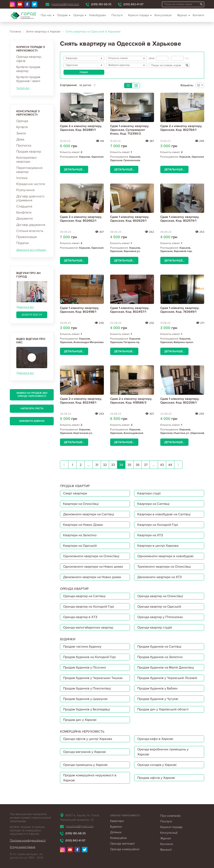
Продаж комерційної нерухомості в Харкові (90, 778)
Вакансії (166, 850)
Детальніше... (74, 169)
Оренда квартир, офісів (29, 59)
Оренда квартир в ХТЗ (80, 617)
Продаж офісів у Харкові (156, 778)
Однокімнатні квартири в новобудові (165, 556)
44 (170, 465)
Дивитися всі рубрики (31, 250)
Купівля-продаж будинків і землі (28, 79)
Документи (25, 219)
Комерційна (118, 838)
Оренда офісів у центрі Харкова (88, 739)
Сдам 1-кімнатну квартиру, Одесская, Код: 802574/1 (180, 219)
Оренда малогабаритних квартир (88, 628)
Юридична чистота (31, 184)
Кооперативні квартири (26, 160)
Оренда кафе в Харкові (155, 739)
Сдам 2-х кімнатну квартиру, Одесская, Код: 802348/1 (81, 401)
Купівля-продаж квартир (28, 69)
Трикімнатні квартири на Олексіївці (164, 567)
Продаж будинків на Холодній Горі (89, 657)
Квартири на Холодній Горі (158, 525)
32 (105, 465)
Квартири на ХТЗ (150, 535)
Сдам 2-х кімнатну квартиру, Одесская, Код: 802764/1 (181, 128)
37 (146, 465)
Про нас (46, 15)
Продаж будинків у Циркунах (85, 699)
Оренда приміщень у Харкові (85, 765)
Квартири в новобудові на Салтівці (164, 514)
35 (129, 465)
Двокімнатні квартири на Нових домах (92, 577)
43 (162, 465)
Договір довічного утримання (30, 198)
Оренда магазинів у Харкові (85, 752)
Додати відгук (32, 315)
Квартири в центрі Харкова (158, 546)
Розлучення (25, 190)
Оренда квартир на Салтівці (84, 596)
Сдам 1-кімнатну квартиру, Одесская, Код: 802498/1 (80, 310)
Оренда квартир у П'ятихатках (160, 617)
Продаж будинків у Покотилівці (87, 688)
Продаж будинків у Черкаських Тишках (93, 678)
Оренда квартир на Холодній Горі (89, 607)
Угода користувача (22, 847)
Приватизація (27, 237)
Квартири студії (149, 493)
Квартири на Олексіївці (81, 504)
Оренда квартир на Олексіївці (160, 596)
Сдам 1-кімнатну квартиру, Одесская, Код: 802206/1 (180, 401)
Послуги (117, 15)
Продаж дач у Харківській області (163, 709)
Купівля (22, 127)
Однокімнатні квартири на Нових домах (93, 567)
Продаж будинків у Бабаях (157, 688)
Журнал (182, 15)
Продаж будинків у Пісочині (85, 667)
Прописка (24, 145)
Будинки (116, 827)
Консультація (163, 15)
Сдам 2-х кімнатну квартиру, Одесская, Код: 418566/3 (131, 401)
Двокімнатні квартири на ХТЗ (159, 577)
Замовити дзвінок (32, 421)
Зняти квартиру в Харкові (43, 32)
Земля (21, 133)
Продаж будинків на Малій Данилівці (166, 667)
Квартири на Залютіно (80, 535)
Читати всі (23, 88)
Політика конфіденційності (28, 840)
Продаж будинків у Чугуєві (158, 699)
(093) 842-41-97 (133, 4)
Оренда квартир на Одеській (159, 607)
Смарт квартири (75, 493)
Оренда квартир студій (155, 628)
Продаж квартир (29, 152)
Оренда (22, 121)
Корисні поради (139, 15)
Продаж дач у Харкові (80, 720)
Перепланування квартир (29, 170)
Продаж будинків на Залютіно (160, 657)
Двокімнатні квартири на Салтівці (89, 514)
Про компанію (170, 816)
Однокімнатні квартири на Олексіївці (91, 556)
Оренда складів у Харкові (157, 765)
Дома (20, 139)
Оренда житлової (122, 844)
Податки (23, 243)
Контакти (198, 15)
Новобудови (97, 15)
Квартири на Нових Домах (83, 525)
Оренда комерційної (125, 849)
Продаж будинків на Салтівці (159, 647)
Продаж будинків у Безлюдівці (87, 709)
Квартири (117, 821)
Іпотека (22, 178)
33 (113, 465)
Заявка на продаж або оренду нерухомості (32, 394)
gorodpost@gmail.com (65, 4)
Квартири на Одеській (80, 546)
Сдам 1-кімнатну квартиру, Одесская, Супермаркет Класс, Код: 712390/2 (130, 130)
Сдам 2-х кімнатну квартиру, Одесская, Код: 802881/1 (81, 128)
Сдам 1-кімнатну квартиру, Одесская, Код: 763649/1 (180, 310)
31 (97, 465)
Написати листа (32, 408)
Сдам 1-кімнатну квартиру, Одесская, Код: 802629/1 (130, 219)
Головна (15, 32)
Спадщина (24, 206)
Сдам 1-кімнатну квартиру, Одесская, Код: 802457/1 (130, 310)
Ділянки (116, 832)
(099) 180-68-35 (101, 4)
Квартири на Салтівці (153, 504)
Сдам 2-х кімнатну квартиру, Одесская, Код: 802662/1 (81, 219)
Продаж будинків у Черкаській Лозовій (167, 678)
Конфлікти (24, 212)
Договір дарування (31, 225)
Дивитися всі (25, 307)
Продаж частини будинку (82, 647)
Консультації (169, 833)
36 (138, 465)
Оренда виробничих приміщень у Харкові (163, 752)
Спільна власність (30, 231)
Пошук (84, 72)
